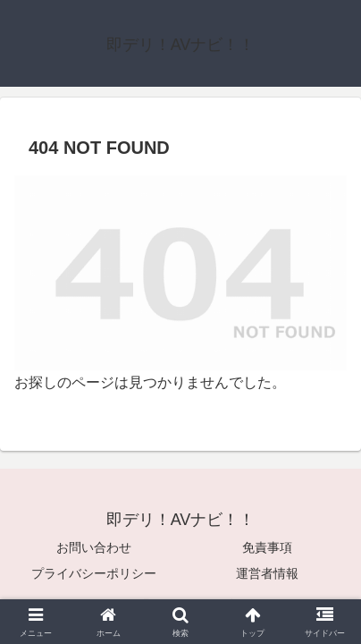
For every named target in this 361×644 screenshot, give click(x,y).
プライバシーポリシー (94, 573)
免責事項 (267, 547)
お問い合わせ (94, 547)
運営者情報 (267, 573)
